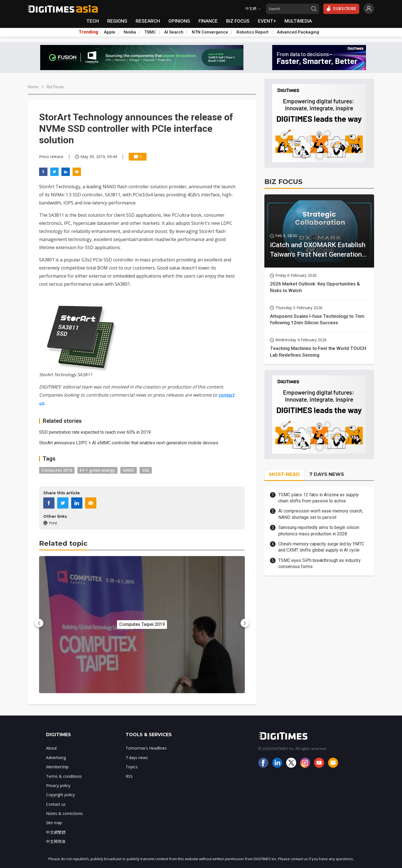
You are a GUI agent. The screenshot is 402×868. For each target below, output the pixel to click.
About (52, 748)
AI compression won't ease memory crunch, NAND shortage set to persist (321, 514)
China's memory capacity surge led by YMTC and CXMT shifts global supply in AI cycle (321, 547)
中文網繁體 (56, 832)
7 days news (137, 758)
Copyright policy (60, 795)
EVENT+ (267, 21)
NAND (129, 470)
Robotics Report (253, 32)
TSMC (150, 32)
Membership (57, 767)
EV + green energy (97, 470)
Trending (88, 32)
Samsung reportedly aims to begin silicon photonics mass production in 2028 (319, 530)
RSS (129, 776)
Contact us (56, 804)
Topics (132, 767)
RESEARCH (148, 21)
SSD (146, 470)
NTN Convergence (210, 32)
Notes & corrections (64, 813)
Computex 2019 (57, 470)
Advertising (56, 758)
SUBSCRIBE (341, 8)
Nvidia (130, 32)
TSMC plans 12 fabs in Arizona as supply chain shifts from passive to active (319, 498)
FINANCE (208, 21)
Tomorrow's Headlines (146, 748)
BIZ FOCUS (238, 21)
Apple (110, 32)
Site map (54, 823)
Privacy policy (58, 785)
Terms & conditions (64, 776)
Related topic (63, 543)
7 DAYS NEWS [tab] (327, 474)
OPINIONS (179, 21)
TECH (93, 21)
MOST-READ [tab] (284, 474)
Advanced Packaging (298, 32)
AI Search (174, 32)
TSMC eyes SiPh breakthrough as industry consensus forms (320, 563)
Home (33, 87)
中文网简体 (56, 841)
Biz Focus (55, 87)
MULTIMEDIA (298, 21)
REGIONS (117, 21)
